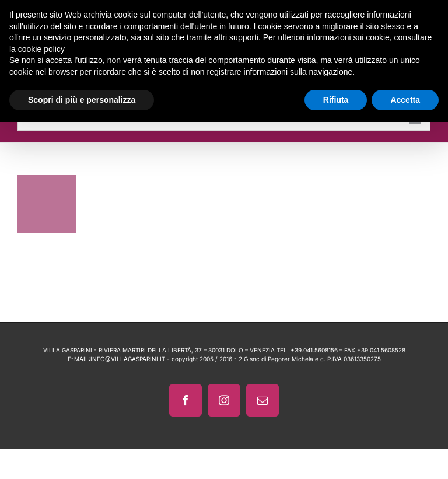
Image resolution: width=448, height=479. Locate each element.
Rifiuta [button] (336, 100)
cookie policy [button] (41, 49)
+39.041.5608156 (314, 350)
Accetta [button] (405, 100)
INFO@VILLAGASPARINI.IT (128, 359)
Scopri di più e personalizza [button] (82, 100)
